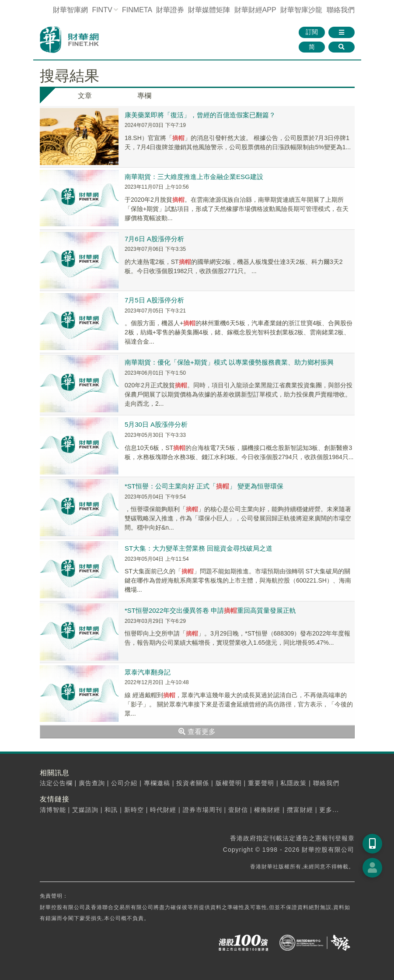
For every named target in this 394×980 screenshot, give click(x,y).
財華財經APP (255, 10)
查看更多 (197, 732)
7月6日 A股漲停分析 (154, 239)
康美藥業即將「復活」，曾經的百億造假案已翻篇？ (200, 115)
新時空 (134, 810)
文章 (85, 96)
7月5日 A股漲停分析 (154, 300)
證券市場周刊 (202, 810)
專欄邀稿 (157, 783)
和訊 (111, 810)
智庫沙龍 (301, 10)
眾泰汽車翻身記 (148, 672)
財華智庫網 (70, 10)
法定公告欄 (56, 783)
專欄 (144, 96)
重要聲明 (261, 783)
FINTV (102, 10)
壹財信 (238, 810)
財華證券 (170, 10)
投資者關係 (193, 783)
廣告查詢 (92, 783)
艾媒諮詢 (85, 810)
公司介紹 (124, 783)
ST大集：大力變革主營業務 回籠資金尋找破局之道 (199, 548)
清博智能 (53, 810)
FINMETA (137, 10)
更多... (329, 810)
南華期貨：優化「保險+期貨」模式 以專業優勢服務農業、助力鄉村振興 (229, 362)
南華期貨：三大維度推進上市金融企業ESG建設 (194, 177)
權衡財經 (267, 810)
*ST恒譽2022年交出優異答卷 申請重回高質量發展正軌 (211, 610)
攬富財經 (300, 810)
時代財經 (163, 810)
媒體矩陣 (209, 10)
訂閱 (312, 32)
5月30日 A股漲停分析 (156, 424)
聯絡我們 (341, 10)
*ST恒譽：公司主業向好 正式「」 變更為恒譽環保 (204, 486)
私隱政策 (293, 783)
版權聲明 (229, 783)
